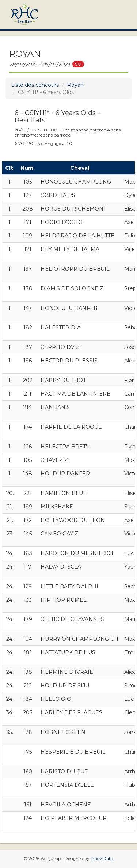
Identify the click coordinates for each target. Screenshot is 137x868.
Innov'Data (102, 859)
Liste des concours (35, 85)
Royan (75, 85)
